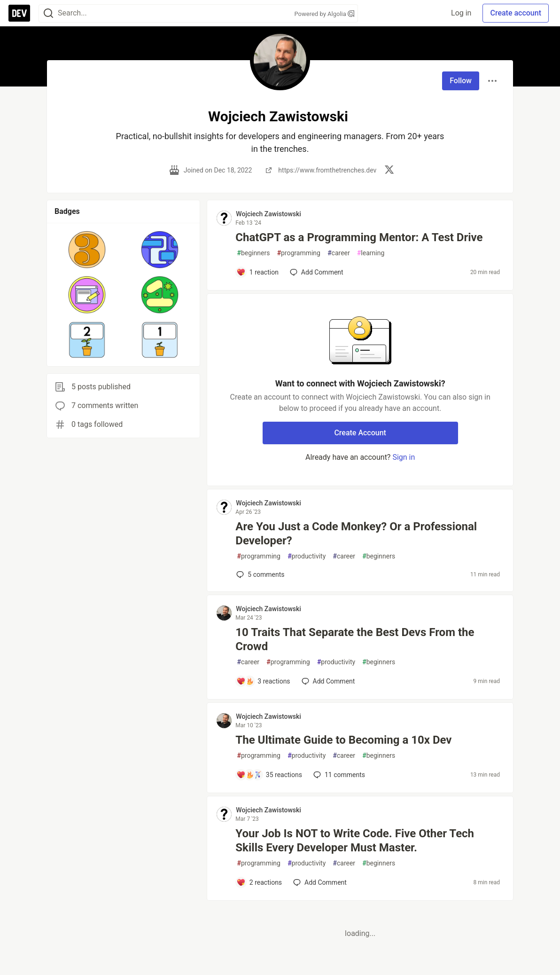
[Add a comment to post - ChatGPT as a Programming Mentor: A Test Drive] (257, 272)
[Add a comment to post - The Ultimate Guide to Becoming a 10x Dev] (269, 775)
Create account (516, 13)
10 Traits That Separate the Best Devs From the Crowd (355, 639)
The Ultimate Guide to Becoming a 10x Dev (343, 740)
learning (371, 253)
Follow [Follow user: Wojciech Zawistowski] (461, 81)
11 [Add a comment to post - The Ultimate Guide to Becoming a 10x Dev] (338, 775)
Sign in (404, 457)
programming (299, 253)
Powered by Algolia (324, 14)
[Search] (48, 13)
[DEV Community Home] (19, 13)
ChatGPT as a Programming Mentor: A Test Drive (359, 237)
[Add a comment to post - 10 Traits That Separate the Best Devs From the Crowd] (263, 681)
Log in (461, 13)
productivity (307, 556)
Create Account (360, 433)
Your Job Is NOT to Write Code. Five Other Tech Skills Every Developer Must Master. (355, 841)
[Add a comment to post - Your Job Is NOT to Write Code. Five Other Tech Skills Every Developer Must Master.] (259, 882)
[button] (87, 250)
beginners (253, 253)
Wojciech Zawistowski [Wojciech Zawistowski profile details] (268, 214)
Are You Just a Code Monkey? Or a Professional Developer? (356, 534)
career (339, 253)
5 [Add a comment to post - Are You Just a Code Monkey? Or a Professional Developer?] (259, 574)
